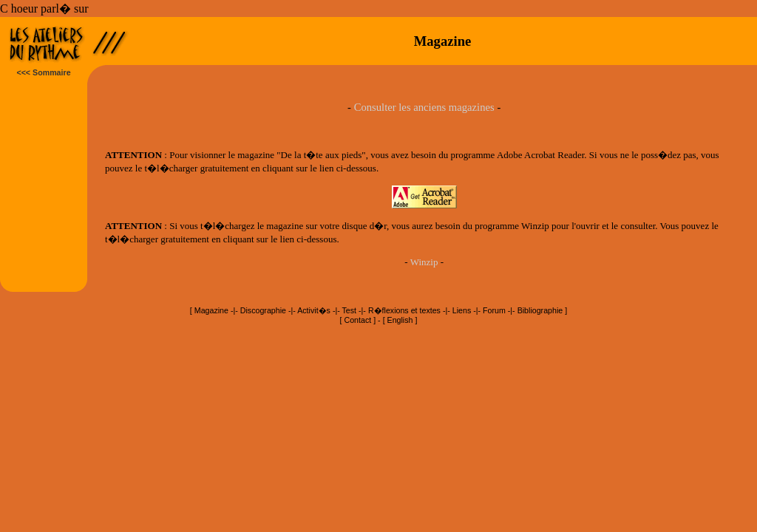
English (400, 320)
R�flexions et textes (404, 310)
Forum (494, 310)
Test (350, 310)
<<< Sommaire (43, 72)
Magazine (211, 310)
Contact (358, 320)
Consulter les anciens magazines (424, 107)
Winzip (424, 262)
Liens (462, 310)
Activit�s (314, 310)
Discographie (263, 310)
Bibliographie (540, 310)
